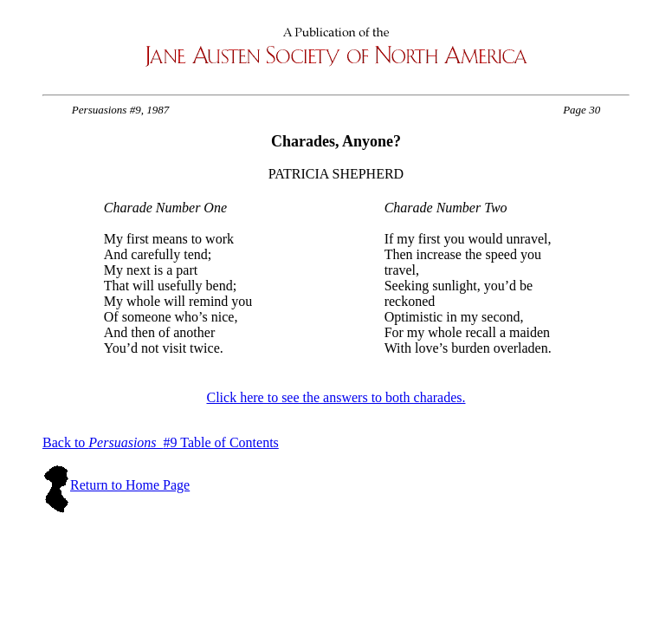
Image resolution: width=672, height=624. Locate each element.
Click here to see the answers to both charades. (336, 397)
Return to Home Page (130, 485)
